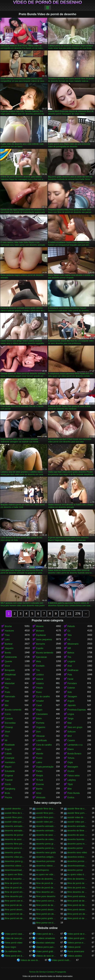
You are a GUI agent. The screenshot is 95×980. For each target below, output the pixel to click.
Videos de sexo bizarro (30, 960)
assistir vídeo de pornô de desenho (77, 817)
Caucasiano (42, 714)
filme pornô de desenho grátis (77, 905)
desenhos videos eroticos (15, 866)
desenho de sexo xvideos (15, 839)
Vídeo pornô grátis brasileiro (46, 951)
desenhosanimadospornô (77, 866)
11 (70, 614)
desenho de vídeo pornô (46, 839)
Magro (39, 710)
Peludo (39, 688)
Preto (7, 692)
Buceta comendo (13, 710)
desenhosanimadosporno (15, 870)
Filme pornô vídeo (14, 943)
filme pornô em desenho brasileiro (77, 914)
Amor (39, 793)
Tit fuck (40, 780)
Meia (38, 661)
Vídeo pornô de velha (46, 934)
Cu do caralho (43, 697)
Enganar (9, 776)
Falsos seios (74, 776)
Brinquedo (10, 670)
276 (78, 614)
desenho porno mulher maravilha (77, 844)
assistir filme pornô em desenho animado (46, 817)
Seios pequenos (44, 639)
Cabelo (8, 754)
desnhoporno (42, 870)
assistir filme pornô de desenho (46, 813)
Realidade (10, 745)
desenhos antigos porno (46, 857)
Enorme (40, 784)
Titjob (70, 784)
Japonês (72, 705)
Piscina (8, 797)
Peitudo (71, 626)
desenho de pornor (14, 835)
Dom (38, 732)
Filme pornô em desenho (15, 956)
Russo (39, 758)
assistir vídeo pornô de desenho (15, 822)
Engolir (8, 749)
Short (7, 732)
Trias (7, 635)
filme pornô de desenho (77, 901)
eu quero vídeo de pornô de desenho (77, 874)
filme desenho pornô (15, 896)
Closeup (9, 727)
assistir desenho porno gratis (15, 809)
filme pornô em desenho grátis (15, 918)
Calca (8, 679)
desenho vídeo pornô (15, 857)
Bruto (7, 793)
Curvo (8, 714)
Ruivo (39, 692)
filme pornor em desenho (46, 923)
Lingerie (71, 661)
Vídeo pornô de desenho (77, 934)
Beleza (71, 653)
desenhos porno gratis (15, 861)
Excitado (40, 666)
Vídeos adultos (75, 956)
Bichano (40, 631)
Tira (69, 657)
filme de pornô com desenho (15, 883)
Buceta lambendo (45, 653)
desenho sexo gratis (46, 853)
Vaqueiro (9, 648)
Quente (8, 661)
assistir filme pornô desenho (77, 813)
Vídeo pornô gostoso (77, 938)
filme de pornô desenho (15, 888)
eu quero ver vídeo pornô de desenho (46, 874)
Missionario (73, 644)
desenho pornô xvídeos (46, 848)
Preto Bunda (74, 793)
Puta (70, 675)
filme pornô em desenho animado (46, 914)
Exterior (71, 688)
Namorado (10, 697)
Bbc (7, 705)
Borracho (41, 644)
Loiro (7, 639)
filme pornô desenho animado (46, 910)
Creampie (10, 758)
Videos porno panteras (46, 947)
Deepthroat (10, 675)
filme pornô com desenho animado (46, 901)
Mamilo (40, 754)
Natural (40, 679)
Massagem (73, 767)
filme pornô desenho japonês (77, 910)
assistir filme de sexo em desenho (15, 813)
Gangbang (10, 789)
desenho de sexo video (77, 835)
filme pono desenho (46, 896)
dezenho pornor (75, 870)
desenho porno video (15, 848)
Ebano (71, 749)
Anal (70, 666)
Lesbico (40, 675)
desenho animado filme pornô (15, 826)
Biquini (8, 767)
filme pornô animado (77, 896)
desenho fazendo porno (77, 839)
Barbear (9, 644)
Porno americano (76, 951)
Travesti (9, 780)
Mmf (70, 736)
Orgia (70, 762)
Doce (7, 666)
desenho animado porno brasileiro (46, 826)
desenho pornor (75, 848)
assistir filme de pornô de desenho (46, 809)
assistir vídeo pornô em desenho (77, 822)
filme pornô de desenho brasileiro (46, 905)
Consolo (9, 718)
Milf (69, 648)
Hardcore (9, 631)
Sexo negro (10, 947)
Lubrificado (41, 740)
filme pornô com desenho (15, 901)
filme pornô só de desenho (77, 918)
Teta (70, 635)
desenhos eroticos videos (77, 857)
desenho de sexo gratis (46, 835)
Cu (69, 631)
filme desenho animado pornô (46, 892)
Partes (39, 771)
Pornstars (72, 683)
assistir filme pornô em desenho (15, 817)
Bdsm (39, 718)
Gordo (8, 784)
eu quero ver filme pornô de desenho (15, 874)
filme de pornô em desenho (77, 888)
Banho (39, 789)
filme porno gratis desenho (46, 918)
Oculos (71, 771)
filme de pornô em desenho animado (15, 892)
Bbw (70, 789)
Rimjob (39, 776)
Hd (69, 639)
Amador (40, 701)
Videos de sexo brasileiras (46, 956)
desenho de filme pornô (77, 831)
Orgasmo (41, 727)
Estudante (10, 771)
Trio (38, 670)
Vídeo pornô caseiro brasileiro (15, 934)
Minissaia (41, 797)
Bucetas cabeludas (45, 943)
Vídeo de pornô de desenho (47, 2)
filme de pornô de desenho (46, 883)
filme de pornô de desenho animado (77, 883)
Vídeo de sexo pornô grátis (15, 938)
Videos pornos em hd (77, 943)
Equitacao (41, 635)
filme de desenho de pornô (46, 879)
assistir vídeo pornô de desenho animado (46, 822)
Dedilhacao (73, 670)
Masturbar (10, 683)
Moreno (40, 626)
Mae (70, 723)
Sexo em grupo (75, 727)
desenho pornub (13, 853)
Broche (8, 626)
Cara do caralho (44, 745)
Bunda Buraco (74, 754)
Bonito (8, 653)
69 (6, 740)
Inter (7, 701)
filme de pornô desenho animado (46, 888)
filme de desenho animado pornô (15, 879)
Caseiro (71, 740)
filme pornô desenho (15, 910)
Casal (39, 705)
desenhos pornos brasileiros (77, 861)
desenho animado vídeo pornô (46, 831)
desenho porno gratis (46, 844)
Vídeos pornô (74, 947)
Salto (38, 749)
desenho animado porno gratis (77, 826)
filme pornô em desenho (15, 914)
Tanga (70, 718)
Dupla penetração (45, 767)
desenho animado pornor (15, 831)
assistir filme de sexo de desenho (77, 809)
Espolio (40, 648)
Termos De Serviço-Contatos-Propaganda (47, 972)
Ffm (7, 736)
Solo (70, 692)
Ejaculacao (41, 657)
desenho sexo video (77, 853)
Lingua (71, 714)
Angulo (71, 701)
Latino (39, 762)
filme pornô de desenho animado (15, 905)
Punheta (40, 723)
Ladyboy (72, 780)
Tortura (71, 758)
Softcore (72, 732)
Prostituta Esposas (77, 710)
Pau (7, 688)
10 (62, 614)
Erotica (71, 797)
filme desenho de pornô (77, 892)
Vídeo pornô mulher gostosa (62, 960)
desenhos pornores (45, 861)
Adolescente (11, 657)
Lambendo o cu (75, 745)
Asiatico (40, 683)
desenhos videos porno (46, 866)
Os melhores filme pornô (15, 951)
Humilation (10, 762)
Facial (70, 679)
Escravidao (10, 723)
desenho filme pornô (15, 844)
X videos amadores (45, 938)
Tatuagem (72, 697)
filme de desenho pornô (77, 879)
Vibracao (40, 736)
